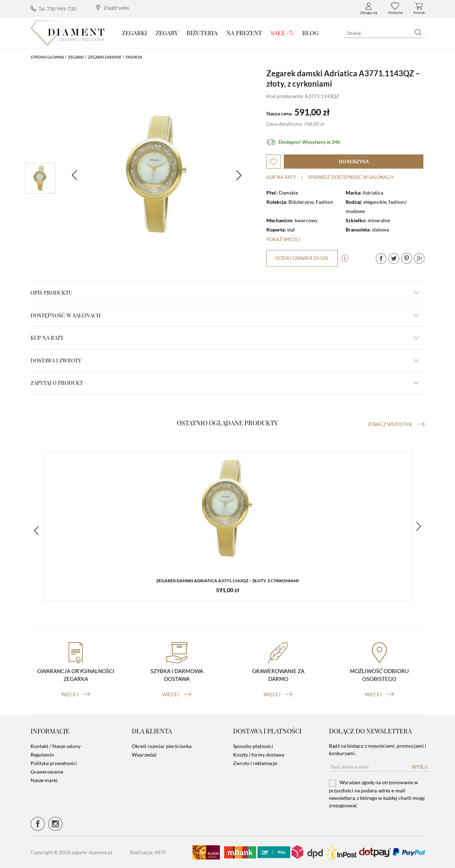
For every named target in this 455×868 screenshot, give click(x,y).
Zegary (167, 33)
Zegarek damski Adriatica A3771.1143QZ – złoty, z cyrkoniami (227, 581)
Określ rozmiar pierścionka (162, 746)
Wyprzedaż (144, 755)
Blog (310, 33)
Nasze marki (44, 780)
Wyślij (420, 767)
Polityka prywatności (54, 763)
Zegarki (134, 33)
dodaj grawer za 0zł (302, 258)
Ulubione (395, 9)
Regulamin (42, 755)
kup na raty (225, 338)
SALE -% (282, 33)
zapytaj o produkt (225, 383)
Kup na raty (281, 177)
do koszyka (354, 162)
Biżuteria (202, 33)
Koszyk (419, 9)
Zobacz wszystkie (396, 424)
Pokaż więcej (283, 239)
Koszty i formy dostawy (259, 755)
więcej (76, 694)
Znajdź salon (113, 8)
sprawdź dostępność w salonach (351, 177)
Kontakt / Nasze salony (56, 746)
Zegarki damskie (105, 57)
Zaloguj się (369, 9)
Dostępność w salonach (225, 315)
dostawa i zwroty (225, 360)
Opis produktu (225, 293)
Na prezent (244, 33)
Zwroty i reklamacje (255, 763)
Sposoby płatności (253, 746)
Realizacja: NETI (148, 852)
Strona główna (47, 57)
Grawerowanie (47, 772)
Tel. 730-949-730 (53, 9)
